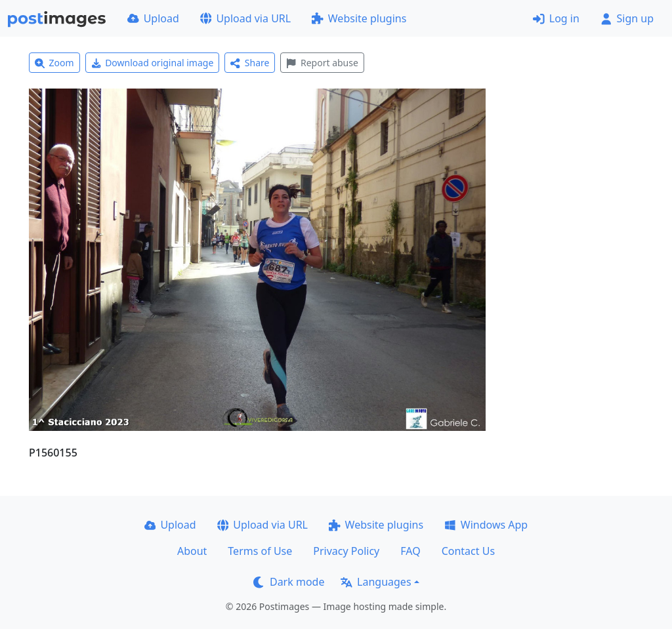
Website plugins (359, 18)
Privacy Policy (346, 551)
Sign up (627, 18)
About (192, 551)
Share (250, 63)
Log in (556, 18)
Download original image (153, 63)
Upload (153, 18)
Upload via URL (245, 18)
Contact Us (468, 551)
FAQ (410, 551)
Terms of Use (260, 551)
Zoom (54, 63)
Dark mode (289, 582)
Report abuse (322, 63)
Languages (376, 582)
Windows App (486, 525)
